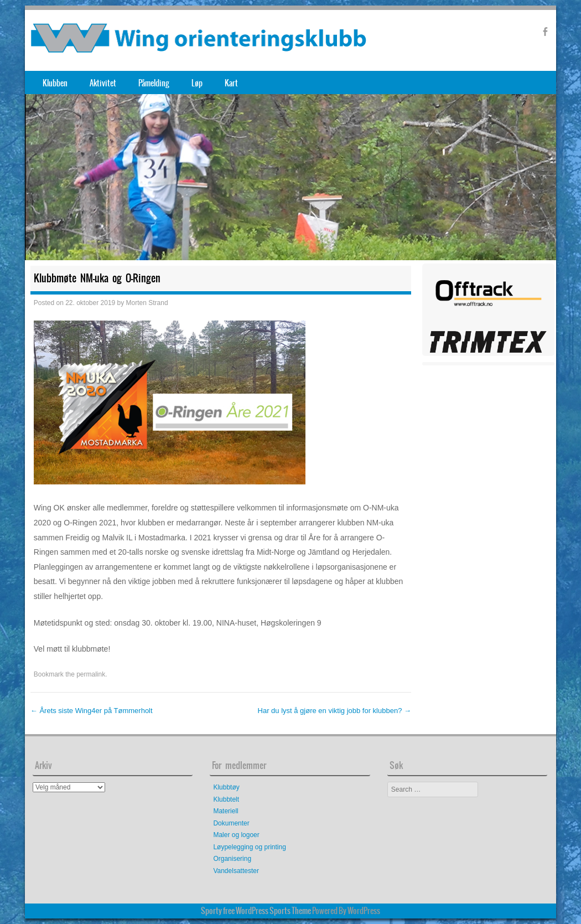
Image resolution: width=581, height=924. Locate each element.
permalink (91, 674)
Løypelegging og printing (249, 847)
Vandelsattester (236, 871)
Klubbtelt (226, 799)
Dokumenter (231, 823)
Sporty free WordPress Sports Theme (256, 911)
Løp (197, 83)
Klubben (55, 83)
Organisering (232, 859)
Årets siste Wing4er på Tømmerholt (92, 711)
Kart (231, 83)
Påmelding (154, 83)
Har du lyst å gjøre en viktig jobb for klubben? (334, 711)
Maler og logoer (236, 835)
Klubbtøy (226, 787)
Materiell (225, 811)
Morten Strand (147, 303)
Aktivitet (103, 83)
